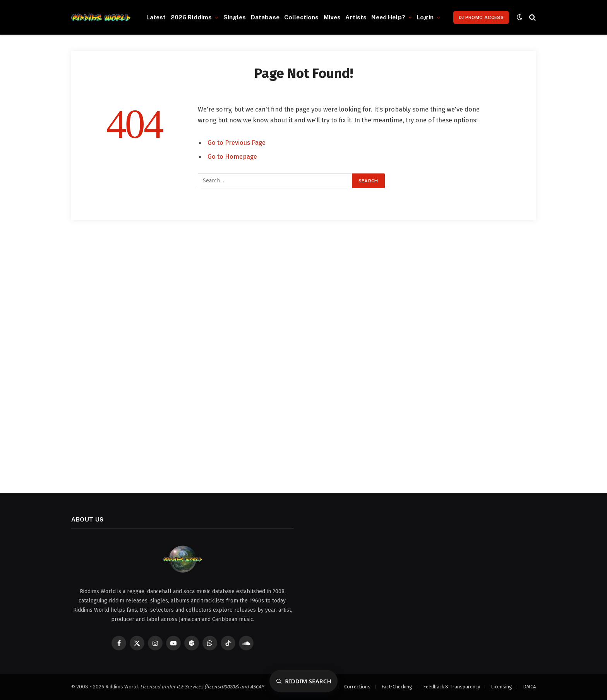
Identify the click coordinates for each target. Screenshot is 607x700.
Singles (235, 17)
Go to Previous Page (237, 142)
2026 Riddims (191, 17)
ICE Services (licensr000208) (208, 687)
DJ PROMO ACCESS (481, 17)
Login (425, 17)
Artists (356, 17)
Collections (302, 17)
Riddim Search (308, 681)
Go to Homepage (232, 156)
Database (265, 17)
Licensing (502, 687)
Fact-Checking (397, 687)
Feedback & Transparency (452, 687)
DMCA (529, 687)
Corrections (357, 687)
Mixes (332, 17)
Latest (156, 17)
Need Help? (388, 17)
